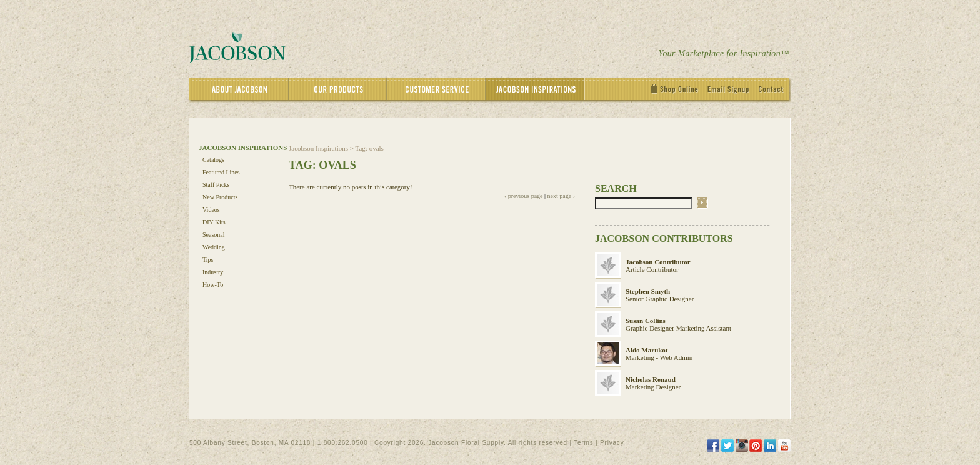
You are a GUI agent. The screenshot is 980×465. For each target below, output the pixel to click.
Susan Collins (646, 321)
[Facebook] (713, 446)
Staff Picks (216, 185)
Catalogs (213, 160)
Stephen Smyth (648, 291)
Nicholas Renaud (651, 379)
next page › (561, 196)
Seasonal (214, 235)
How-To (213, 285)
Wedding (214, 247)
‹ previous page (524, 196)
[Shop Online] (677, 90)
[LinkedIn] (770, 446)
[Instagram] (742, 446)
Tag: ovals (370, 148)
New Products (220, 197)
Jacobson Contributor (658, 262)
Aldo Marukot (647, 350)
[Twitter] (727, 446)
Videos (211, 210)
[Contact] (774, 90)
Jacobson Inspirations (318, 148)
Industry (213, 272)
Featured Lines (221, 172)
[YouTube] (784, 446)
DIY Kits (214, 222)
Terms (583, 443)
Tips (208, 260)
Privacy (612, 443)
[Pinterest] (756, 446)
